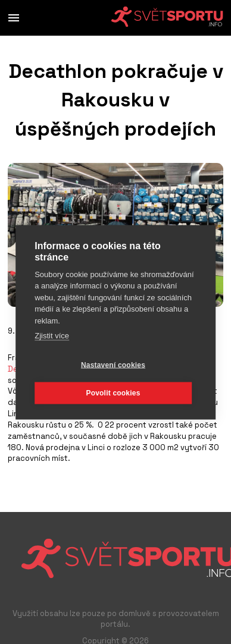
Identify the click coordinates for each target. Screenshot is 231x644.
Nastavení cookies (113, 365)
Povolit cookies (113, 393)
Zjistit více (52, 336)
